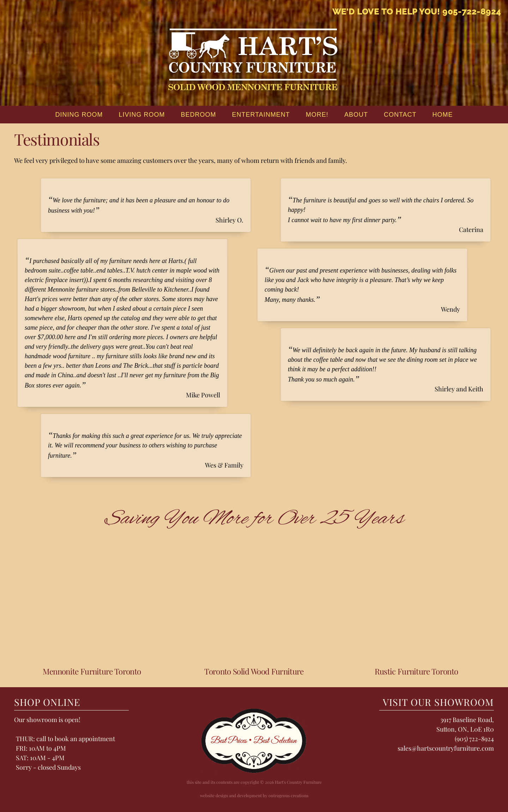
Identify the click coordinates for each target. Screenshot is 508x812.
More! (317, 115)
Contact (400, 115)
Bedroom (198, 115)
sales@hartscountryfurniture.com (446, 748)
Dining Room (79, 115)
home (443, 115)
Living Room (142, 115)
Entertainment (261, 115)
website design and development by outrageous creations (254, 795)
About (356, 115)
